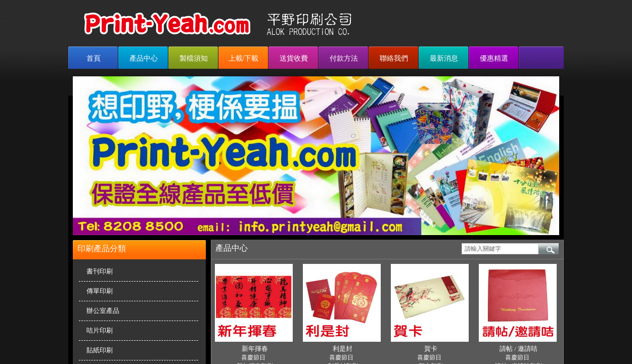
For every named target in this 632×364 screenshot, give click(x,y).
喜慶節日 (253, 357)
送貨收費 (294, 58)
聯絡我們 (394, 58)
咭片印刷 (100, 330)
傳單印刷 (100, 291)
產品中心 (144, 58)
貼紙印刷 (100, 350)
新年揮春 (255, 349)
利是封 (343, 349)
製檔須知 (194, 58)
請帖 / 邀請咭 (518, 349)
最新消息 (444, 58)
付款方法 (344, 58)
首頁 (94, 58)
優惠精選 (494, 58)
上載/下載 (244, 58)
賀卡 (431, 349)
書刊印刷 (100, 271)
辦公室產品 (103, 311)
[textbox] (500, 249)
